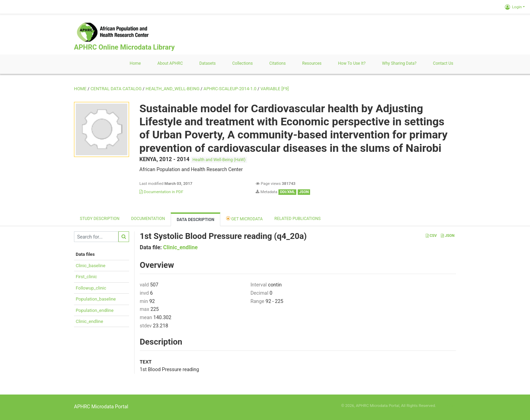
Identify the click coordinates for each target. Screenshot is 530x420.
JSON (448, 236)
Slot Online (447, 406)
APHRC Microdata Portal (101, 407)
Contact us (443, 63)
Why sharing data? (399, 63)
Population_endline (95, 310)
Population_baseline (96, 299)
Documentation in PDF (161, 192)
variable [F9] (275, 89)
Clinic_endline (89, 321)
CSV (431, 236)
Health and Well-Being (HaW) (219, 160)
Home (135, 63)
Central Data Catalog (116, 89)
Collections (243, 63)
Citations (277, 63)
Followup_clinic (91, 288)
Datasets (208, 63)
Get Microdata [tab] (245, 218)
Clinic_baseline (91, 266)
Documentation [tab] (148, 219)
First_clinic (86, 277)
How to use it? (352, 63)
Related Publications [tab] (298, 219)
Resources (312, 63)
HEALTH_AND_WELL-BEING (173, 89)
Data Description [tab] (195, 220)
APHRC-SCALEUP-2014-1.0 (230, 89)
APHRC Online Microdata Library (124, 47)
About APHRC (170, 63)
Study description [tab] (100, 219)
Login (513, 7)
